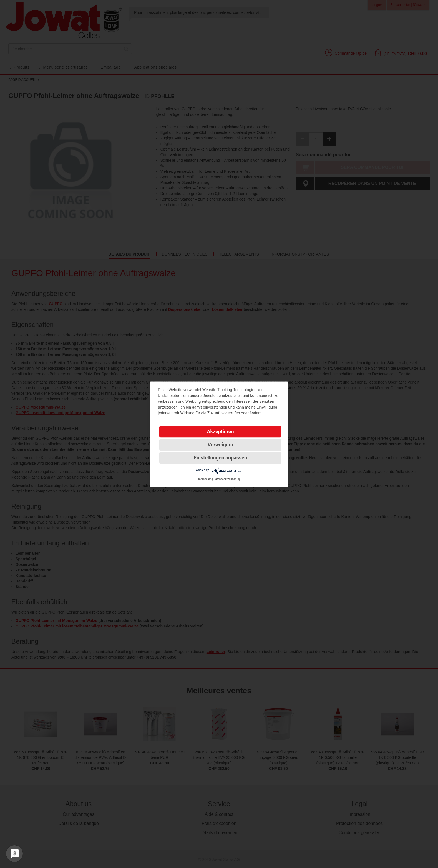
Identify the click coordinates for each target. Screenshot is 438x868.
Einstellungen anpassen (220, 458)
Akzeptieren (220, 432)
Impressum (204, 479)
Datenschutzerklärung (227, 479)
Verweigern (220, 445)
